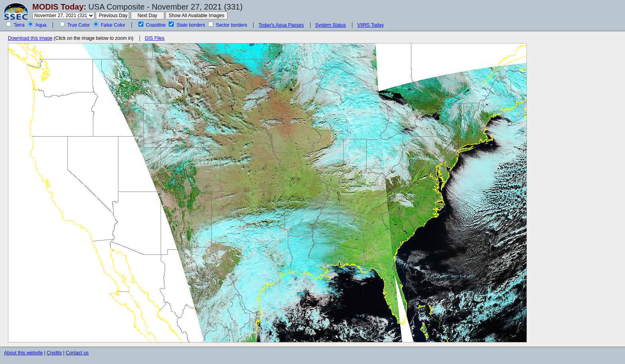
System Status (331, 25)
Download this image (30, 38)
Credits (54, 353)
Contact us (77, 353)
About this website (23, 353)
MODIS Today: (59, 7)
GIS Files (154, 38)
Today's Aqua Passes (281, 25)
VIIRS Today (370, 25)
